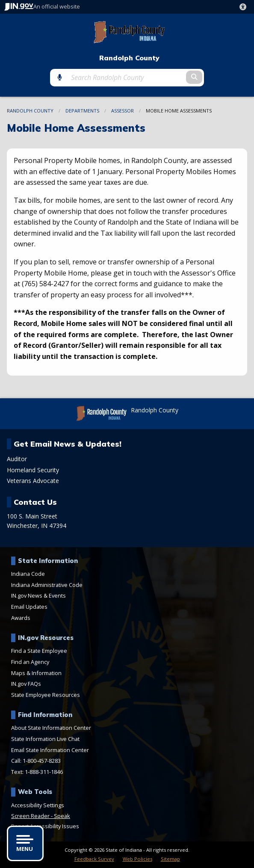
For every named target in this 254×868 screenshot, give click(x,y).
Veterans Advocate (33, 481)
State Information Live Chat (45, 739)
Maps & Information (36, 673)
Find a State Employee (39, 651)
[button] (245, 7)
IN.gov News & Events (38, 595)
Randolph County (129, 58)
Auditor (17, 459)
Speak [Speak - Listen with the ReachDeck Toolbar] (62, 816)
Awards (21, 618)
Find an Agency (30, 662)
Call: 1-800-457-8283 (36, 761)
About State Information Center (51, 728)
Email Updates (29, 607)
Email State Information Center (50, 750)
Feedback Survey (94, 859)
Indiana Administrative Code (47, 585)
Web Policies (137, 859)
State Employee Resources (46, 695)
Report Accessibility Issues (45, 826)
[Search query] (127, 77)
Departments (82, 111)
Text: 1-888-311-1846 (37, 772)
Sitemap (170, 859)
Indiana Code (28, 574)
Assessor (123, 111)
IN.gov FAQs (26, 684)
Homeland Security (33, 470)
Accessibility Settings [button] (38, 805)
